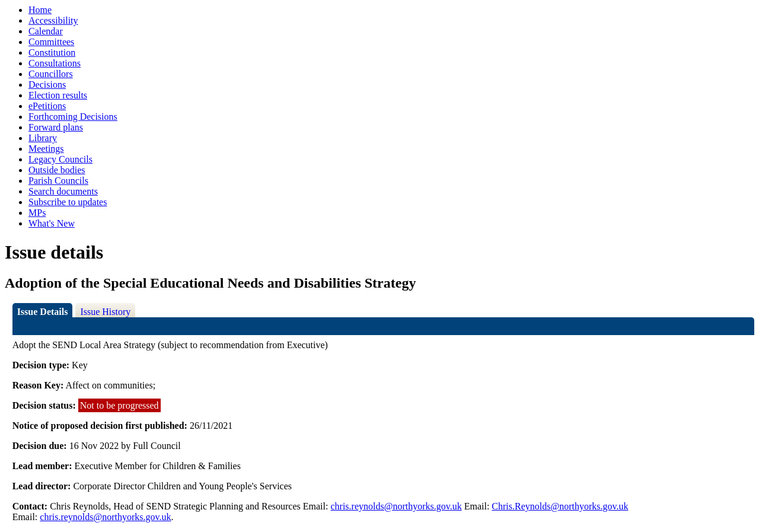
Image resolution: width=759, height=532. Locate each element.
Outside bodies (57, 170)
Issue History (105, 312)
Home (40, 10)
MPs (37, 213)
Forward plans (56, 127)
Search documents (63, 191)
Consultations (55, 63)
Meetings (46, 149)
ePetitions (47, 106)
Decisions (47, 85)
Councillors (51, 74)
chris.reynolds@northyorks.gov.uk (396, 506)
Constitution (52, 52)
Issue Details (43, 312)
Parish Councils (58, 181)
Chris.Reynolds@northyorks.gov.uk (560, 506)
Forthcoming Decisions (73, 117)
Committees (51, 42)
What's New (52, 223)
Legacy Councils (60, 159)
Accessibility (53, 20)
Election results (58, 95)
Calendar (46, 31)
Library (43, 138)
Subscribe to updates (68, 202)
